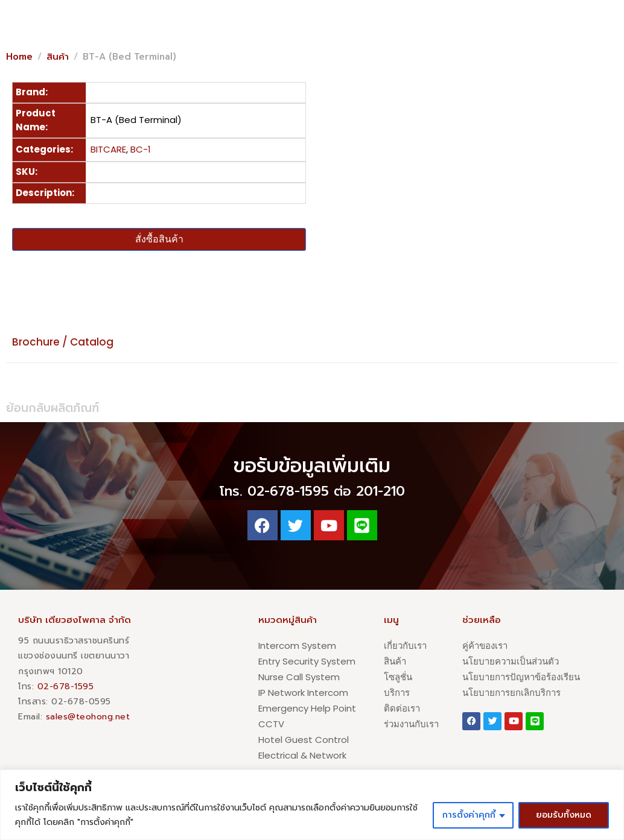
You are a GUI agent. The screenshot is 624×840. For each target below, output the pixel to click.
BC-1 (141, 149)
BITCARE (108, 149)
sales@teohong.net (88, 717)
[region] (312, 805)
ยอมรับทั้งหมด (564, 815)
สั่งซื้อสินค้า (159, 239)
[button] (514, 32)
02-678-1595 (66, 687)
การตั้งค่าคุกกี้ (469, 815)
